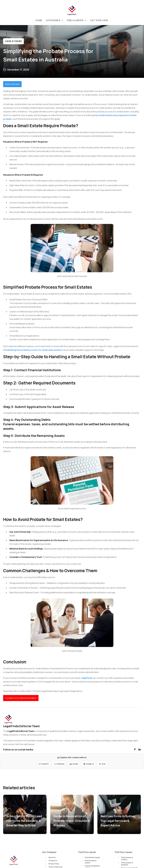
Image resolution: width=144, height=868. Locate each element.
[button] (55, 20)
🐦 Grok (102, 764)
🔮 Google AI (88, 764)
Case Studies (13, 41)
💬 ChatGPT (44, 764)
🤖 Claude (74, 764)
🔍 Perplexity (59, 764)
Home (39, 20)
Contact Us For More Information (21, 698)
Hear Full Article (12, 84)
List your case (99, 20)
